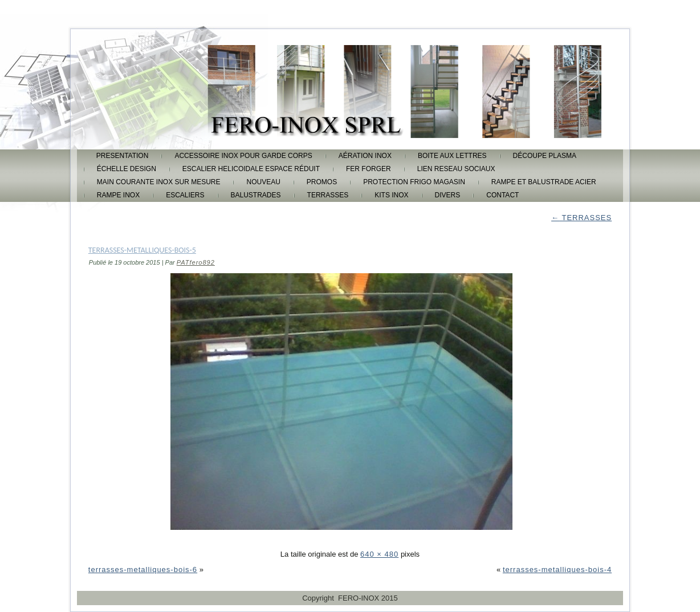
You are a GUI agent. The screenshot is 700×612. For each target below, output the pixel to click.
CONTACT (502, 195)
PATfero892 (196, 262)
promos (322, 182)
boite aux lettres (452, 156)
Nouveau (263, 182)
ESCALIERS (185, 195)
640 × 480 (379, 554)
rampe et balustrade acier (544, 182)
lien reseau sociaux (456, 169)
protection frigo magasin (414, 182)
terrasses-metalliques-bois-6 (143, 570)
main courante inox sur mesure (159, 182)
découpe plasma (545, 156)
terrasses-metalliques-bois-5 (142, 250)
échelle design (127, 169)
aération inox (365, 156)
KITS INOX (391, 195)
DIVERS (448, 195)
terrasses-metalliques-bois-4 (557, 570)
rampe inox (118, 195)
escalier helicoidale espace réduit (251, 169)
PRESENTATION (123, 156)
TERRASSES (328, 195)
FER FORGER (369, 169)
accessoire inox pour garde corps (243, 156)
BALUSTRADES (256, 195)
